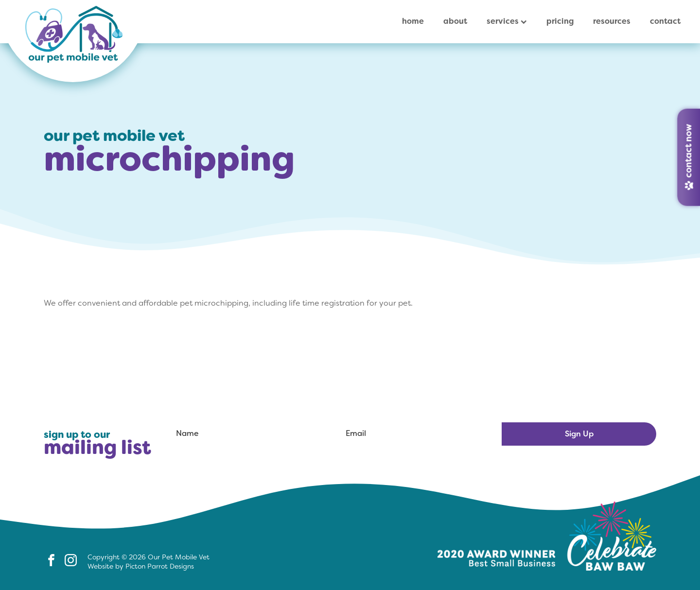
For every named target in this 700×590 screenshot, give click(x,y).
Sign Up (579, 434)
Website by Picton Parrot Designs (141, 566)
